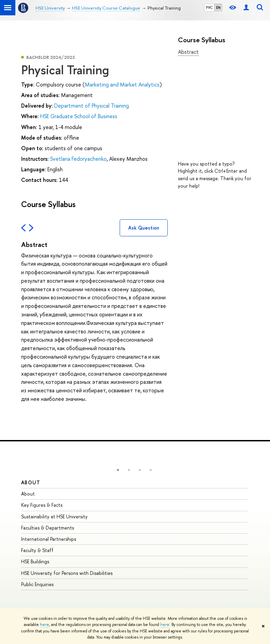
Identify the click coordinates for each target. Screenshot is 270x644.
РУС (209, 7)
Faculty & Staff (37, 550)
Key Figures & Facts (42, 505)
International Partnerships (49, 539)
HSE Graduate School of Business (79, 116)
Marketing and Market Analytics (122, 84)
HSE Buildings (35, 561)
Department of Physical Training (92, 106)
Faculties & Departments (48, 528)
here (44, 625)
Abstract (188, 52)
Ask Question (144, 228)
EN (218, 7)
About (31, 482)
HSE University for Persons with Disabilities (67, 573)
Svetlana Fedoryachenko (78, 159)
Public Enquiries (37, 584)
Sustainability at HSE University (54, 516)
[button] (118, 470)
